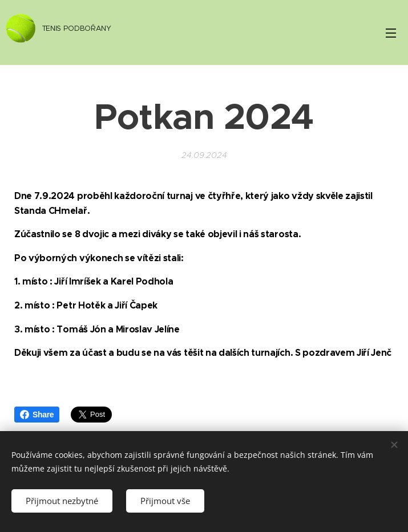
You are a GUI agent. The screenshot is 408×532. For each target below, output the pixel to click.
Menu (391, 33)
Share (37, 415)
